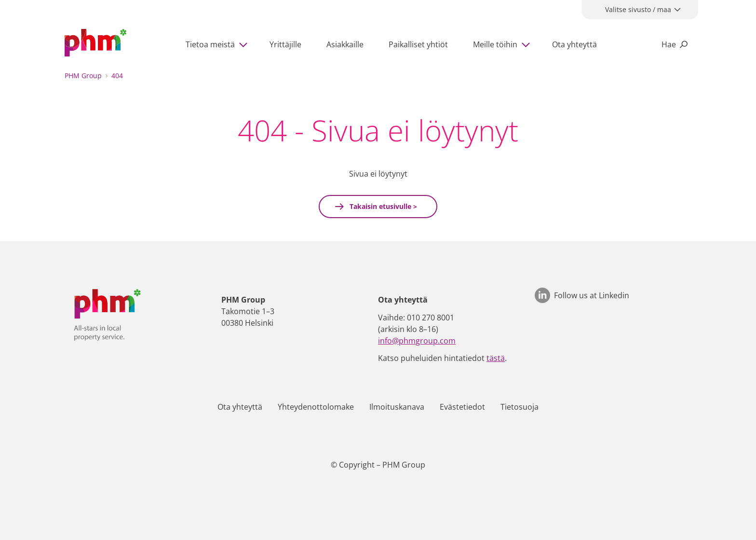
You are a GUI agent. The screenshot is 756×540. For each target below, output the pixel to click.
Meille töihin (495, 44)
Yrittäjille (285, 44)
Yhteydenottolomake (316, 407)
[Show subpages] (245, 44)
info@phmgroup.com (417, 341)
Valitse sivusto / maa (638, 9)
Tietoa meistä (210, 44)
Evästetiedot (462, 407)
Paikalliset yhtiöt (418, 44)
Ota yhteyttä (574, 44)
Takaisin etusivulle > (382, 206)
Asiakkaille (345, 44)
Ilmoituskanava (397, 407)
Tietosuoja (520, 407)
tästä (496, 358)
